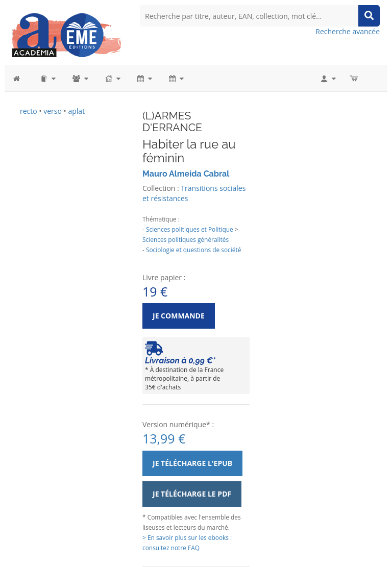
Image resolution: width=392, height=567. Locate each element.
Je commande (179, 316)
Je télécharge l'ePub (192, 463)
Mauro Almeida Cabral (186, 174)
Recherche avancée (348, 31)
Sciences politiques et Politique (190, 229)
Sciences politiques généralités (186, 239)
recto (29, 111)
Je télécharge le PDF (192, 494)
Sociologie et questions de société (193, 250)
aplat (76, 111)
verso (53, 111)
